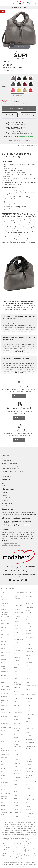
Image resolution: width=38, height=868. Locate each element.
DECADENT (5, 724)
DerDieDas (5, 731)
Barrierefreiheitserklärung (10, 469)
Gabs (3, 809)
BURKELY (4, 679)
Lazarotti (17, 720)
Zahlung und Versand (9, 503)
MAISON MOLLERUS (17, 746)
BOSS (3, 648)
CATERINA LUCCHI (5, 701)
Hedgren (17, 636)
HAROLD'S (17, 629)
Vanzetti (28, 792)
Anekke (4, 609)
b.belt (3, 620)
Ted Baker (29, 739)
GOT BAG (17, 609)
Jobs (3, 474)
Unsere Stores (6, 477)
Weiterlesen (19, 331)
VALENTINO (30, 788)
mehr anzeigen (17, 95)
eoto (3, 761)
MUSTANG (17, 777)
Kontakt (4, 493)
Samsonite (29, 652)
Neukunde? (5, 486)
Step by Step (30, 714)
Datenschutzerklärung (9, 463)
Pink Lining (30, 596)
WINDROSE (30, 813)
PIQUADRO (29, 607)
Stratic (28, 718)
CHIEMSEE (5, 706)
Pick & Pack (30, 593)
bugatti (4, 675)
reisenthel (29, 627)
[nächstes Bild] (34, 29)
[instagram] (23, 580)
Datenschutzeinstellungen (10, 466)
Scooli (28, 669)
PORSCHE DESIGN (29, 612)
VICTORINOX (30, 799)
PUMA (28, 616)
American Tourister (5, 604)
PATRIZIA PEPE (18, 813)
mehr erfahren (31, 514)
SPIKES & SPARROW (29, 710)
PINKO (28, 600)
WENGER (29, 810)
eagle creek (5, 754)
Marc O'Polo (18, 770)
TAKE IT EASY (30, 729)
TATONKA (29, 736)
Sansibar (29, 655)
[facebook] (11, 580)
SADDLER (29, 644)
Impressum (5, 455)
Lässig (16, 716)
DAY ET (4, 720)
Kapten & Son (18, 679)
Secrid (28, 689)
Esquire (4, 775)
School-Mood (30, 666)
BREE (3, 656)
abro (3, 596)
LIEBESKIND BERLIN (18, 730)
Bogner (4, 641)
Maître (16, 750)
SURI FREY (6, 62)
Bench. (4, 627)
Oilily (15, 792)
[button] (28, 115)
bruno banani (6, 663)
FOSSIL (4, 786)
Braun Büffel (5, 652)
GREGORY (17, 622)
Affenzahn (5, 600)
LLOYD (16, 738)
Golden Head (18, 605)
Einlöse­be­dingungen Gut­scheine (13, 471)
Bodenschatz (6, 638)
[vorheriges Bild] (4, 29)
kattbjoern (17, 688)
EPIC (3, 765)
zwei (27, 817)
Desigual (4, 734)
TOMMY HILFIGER (29, 760)
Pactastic (17, 809)
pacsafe (16, 806)
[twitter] (15, 580)
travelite (28, 768)
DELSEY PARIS (6, 727)
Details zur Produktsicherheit (28, 146)
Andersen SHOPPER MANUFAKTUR (6, 614)
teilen (10, 115)
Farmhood (5, 779)
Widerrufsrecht (6, 461)
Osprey (16, 799)
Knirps (16, 698)
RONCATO (29, 637)
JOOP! (16, 671)
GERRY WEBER (19, 593)
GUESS (16, 625)
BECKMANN (5, 624)
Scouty (28, 682)
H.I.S (15, 647)
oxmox (16, 802)
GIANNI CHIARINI (17, 597)
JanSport (17, 664)
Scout (28, 679)
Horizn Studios (18, 650)
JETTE (16, 668)
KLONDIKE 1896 (19, 695)
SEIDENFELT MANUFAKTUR (30, 694)
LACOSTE (17, 705)
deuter (4, 738)
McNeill (16, 774)
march (16, 767)
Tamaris (28, 732)
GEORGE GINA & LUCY (7, 814)
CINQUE (4, 709)
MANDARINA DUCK (18, 755)
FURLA (4, 802)
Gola (15, 602)
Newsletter (5, 506)
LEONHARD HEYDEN (18, 724)
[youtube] (19, 580)
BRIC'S (3, 659)
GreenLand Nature (17, 617)
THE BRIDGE (30, 743)
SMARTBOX (30, 698)
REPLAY (28, 630)
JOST (15, 675)
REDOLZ (29, 623)
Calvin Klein (5, 686)
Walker (28, 806)
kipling (16, 691)
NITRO (16, 788)
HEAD (16, 632)
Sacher (28, 641)
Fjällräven (5, 782)
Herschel (17, 643)
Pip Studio (29, 603)
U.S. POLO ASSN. (29, 776)
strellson (29, 722)
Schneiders (29, 662)
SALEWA (29, 648)
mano (16, 759)
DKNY (3, 741)
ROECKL (29, 634)
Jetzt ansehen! (19, 396)
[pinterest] (27, 580)
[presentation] (8, 3)
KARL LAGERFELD (18, 683)
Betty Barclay (6, 634)
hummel (17, 661)
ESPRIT (4, 772)
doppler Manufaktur (5, 749)
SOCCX (28, 702)
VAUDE (28, 795)
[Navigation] (3, 3)
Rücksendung (6, 495)
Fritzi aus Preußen (4, 798)
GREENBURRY (18, 612)
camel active (6, 690)
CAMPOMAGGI (6, 697)
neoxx (16, 784)
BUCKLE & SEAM (5, 667)
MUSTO (16, 781)
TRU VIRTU (29, 772)
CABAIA (4, 682)
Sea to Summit (31, 686)
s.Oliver (28, 705)
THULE (28, 752)
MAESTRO (17, 741)
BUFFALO (5, 672)
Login (3, 483)
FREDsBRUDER (6, 793)
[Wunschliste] (29, 3)
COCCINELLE (6, 713)
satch (28, 659)
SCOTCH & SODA (29, 674)
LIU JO (16, 734)
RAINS (28, 620)
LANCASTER (18, 712)
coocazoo (4, 716)
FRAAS (3, 789)
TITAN (28, 756)
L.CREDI (16, 702)
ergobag (4, 768)
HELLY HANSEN (19, 639)
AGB (3, 458)
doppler (4, 745)
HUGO (16, 654)
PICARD (16, 816)
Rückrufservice (6, 498)
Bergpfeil (4, 631)
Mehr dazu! (19, 418)
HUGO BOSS (18, 657)
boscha (4, 645)
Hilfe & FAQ (5, 501)
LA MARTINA (18, 709)
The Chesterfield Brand (31, 747)
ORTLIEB (17, 795)
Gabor (3, 806)
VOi (27, 803)
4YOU (3, 593)
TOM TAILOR (30, 765)
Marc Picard (17, 763)
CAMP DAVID (6, 693)
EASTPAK (4, 757)
